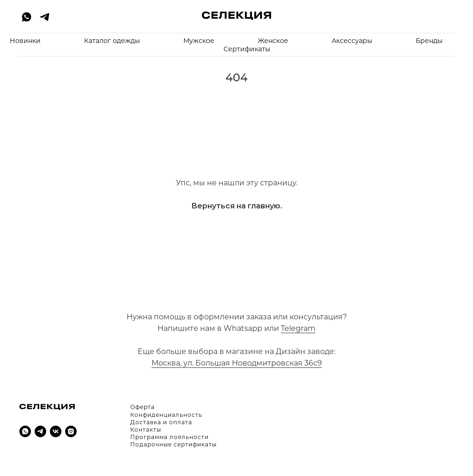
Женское (273, 41)
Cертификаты (247, 49)
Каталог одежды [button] (112, 41)
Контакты (146, 430)
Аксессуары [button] (352, 41)
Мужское (199, 41)
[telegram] (45, 17)
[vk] (56, 431)
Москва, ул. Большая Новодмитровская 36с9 (237, 363)
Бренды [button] (429, 41)
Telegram (298, 328)
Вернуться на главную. (237, 206)
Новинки (25, 41)
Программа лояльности (170, 437)
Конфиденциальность (166, 415)
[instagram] (71, 431)
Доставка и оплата (161, 422)
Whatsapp (243, 328)
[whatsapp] (27, 17)
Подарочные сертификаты (173, 444)
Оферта (143, 407)
